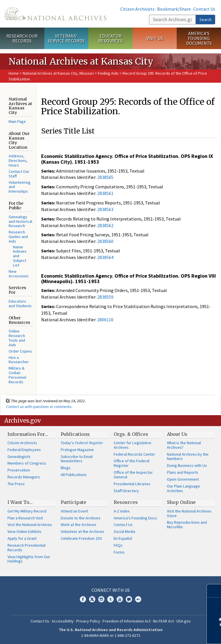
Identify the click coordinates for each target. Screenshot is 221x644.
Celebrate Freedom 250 (81, 538)
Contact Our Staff (19, 174)
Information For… (28, 434)
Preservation (19, 470)
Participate (74, 502)
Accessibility (63, 621)
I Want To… (20, 502)
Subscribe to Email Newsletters (77, 459)
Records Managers (24, 477)
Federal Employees (24, 450)
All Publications (74, 475)
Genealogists (19, 457)
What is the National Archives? (184, 445)
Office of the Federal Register (132, 463)
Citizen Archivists (137, 9)
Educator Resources (110, 38)
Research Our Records (22, 38)
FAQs (118, 545)
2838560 (105, 241)
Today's (82, 443)
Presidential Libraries (132, 484)
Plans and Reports (183, 472)
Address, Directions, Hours (18, 160)
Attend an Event (74, 511)
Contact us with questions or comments (39, 407)
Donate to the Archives (81, 518)
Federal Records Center (134, 454)
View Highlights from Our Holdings (29, 559)
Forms (119, 552)
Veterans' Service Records (66, 38)
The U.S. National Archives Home (55, 14)
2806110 (105, 320)
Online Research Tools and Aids (17, 338)
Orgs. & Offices (131, 434)
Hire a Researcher (19, 360)
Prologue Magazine (77, 450)
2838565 (105, 177)
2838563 (105, 209)
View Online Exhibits (24, 531)
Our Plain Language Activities (183, 488)
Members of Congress (27, 463)
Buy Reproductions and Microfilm (187, 525)
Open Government (183, 479)
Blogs (66, 468)
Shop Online (181, 502)
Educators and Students (20, 303)
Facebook (83, 599)
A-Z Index (122, 511)
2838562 (105, 225)
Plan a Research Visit (25, 518)
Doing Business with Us (187, 465)
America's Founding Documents (199, 38)
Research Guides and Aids (18, 237)
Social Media (124, 531)
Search (205, 20)
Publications (75, 434)
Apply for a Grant (22, 538)
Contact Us (204, 9)
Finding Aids (108, 73)
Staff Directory (126, 491)
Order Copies (20, 351)
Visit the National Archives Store (189, 513)
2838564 (105, 257)
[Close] (214, 591)
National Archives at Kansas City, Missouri (58, 73)
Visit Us (155, 38)
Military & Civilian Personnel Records (17, 375)
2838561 (105, 193)
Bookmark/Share (174, 9)
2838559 (105, 297)
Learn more (170, 634)
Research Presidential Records (26, 548)
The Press (16, 484)
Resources (126, 502)
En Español (123, 538)
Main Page (17, 121)
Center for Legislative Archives (133, 445)
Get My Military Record (27, 511)
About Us (177, 434)
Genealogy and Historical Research (20, 221)
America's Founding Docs (135, 518)
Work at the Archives (79, 525)
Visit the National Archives (30, 525)
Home (14, 73)
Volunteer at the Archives (82, 531)
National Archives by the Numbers (188, 457)
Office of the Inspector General (133, 475)
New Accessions (19, 274)
